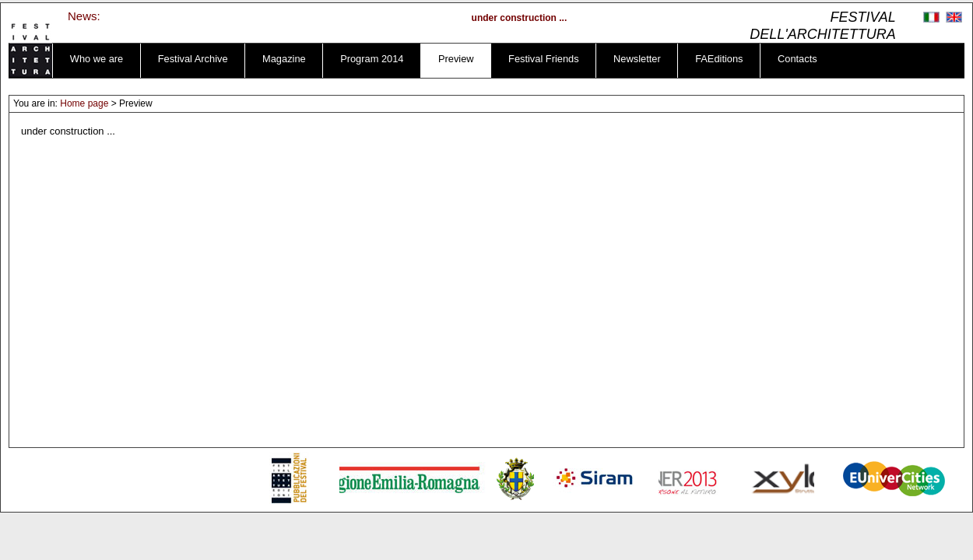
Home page (84, 103)
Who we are (97, 59)
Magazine (284, 59)
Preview (456, 59)
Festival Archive (193, 59)
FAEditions (719, 59)
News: (84, 16)
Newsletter (637, 59)
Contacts (797, 59)
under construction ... (522, 18)
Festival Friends (544, 59)
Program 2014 (372, 59)
